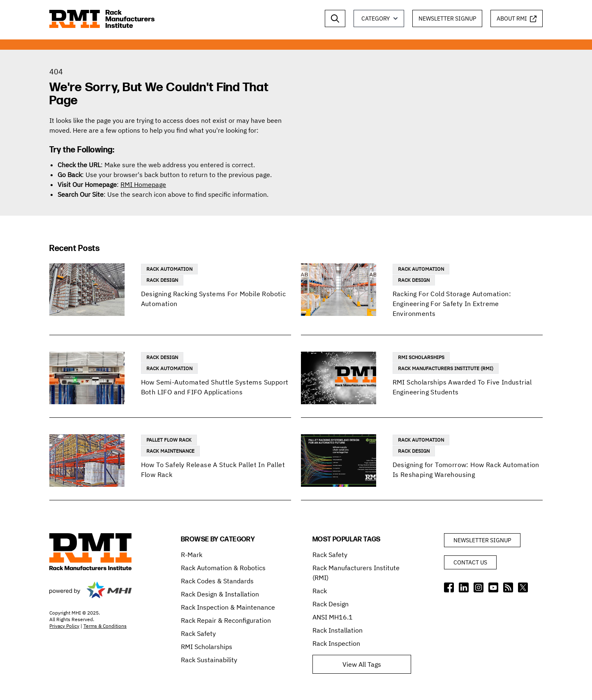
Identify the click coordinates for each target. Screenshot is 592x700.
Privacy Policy (64, 626)
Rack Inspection (336, 643)
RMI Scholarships (421, 357)
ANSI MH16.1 (333, 617)
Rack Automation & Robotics (223, 568)
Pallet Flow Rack (169, 440)
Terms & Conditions (105, 626)
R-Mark (192, 555)
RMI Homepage (143, 184)
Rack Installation (338, 630)
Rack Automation (169, 269)
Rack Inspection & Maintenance (228, 607)
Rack (320, 591)
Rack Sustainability (209, 660)
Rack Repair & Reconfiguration (226, 620)
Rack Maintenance (170, 451)
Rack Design (162, 280)
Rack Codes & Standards (217, 581)
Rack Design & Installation (220, 594)
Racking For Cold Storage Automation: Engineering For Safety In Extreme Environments (452, 304)
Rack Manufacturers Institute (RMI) (446, 368)
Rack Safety (198, 633)
